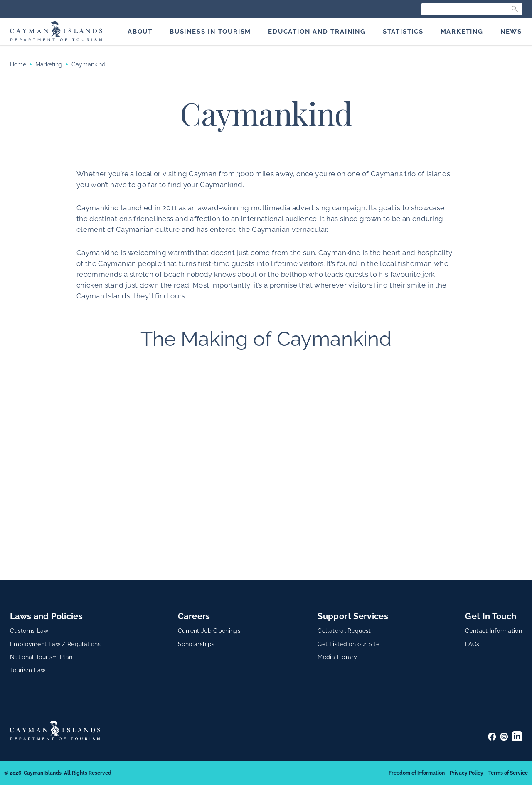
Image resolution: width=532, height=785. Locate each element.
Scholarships (196, 644)
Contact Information (494, 631)
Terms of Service (508, 773)
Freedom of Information (417, 773)
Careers (194, 616)
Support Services (353, 616)
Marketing (49, 64)
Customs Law (29, 631)
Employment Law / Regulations (55, 644)
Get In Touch (491, 616)
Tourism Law (28, 670)
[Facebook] (492, 737)
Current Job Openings (209, 631)
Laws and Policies (46, 616)
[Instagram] (504, 737)
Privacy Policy (467, 773)
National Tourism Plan (41, 657)
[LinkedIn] (517, 736)
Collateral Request (344, 631)
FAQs (472, 644)
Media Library (337, 657)
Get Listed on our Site (349, 644)
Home (18, 64)
